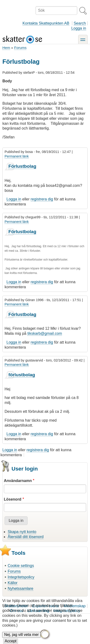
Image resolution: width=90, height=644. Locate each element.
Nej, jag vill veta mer (21, 639)
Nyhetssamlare (21, 589)
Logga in (79, 28)
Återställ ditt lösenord (26, 537)
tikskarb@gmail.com (45, 333)
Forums (20, 48)
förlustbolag (22, 375)
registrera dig (42, 199)
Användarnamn (18, 481)
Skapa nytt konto (22, 532)
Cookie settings (21, 566)
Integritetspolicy (21, 577)
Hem (6, 48)
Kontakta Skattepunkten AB (46, 23)
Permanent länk (17, 156)
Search (80, 23)
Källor (13, 583)
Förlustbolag (22, 166)
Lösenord (13, 499)
